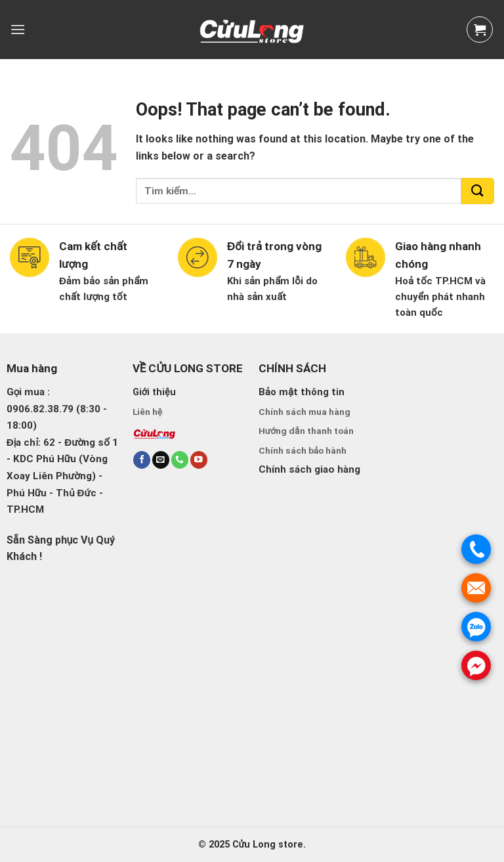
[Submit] (478, 191)
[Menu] (18, 29)
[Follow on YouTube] (199, 460)
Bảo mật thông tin (302, 392)
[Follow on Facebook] (142, 460)
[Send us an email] (161, 460)
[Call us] (180, 460)
